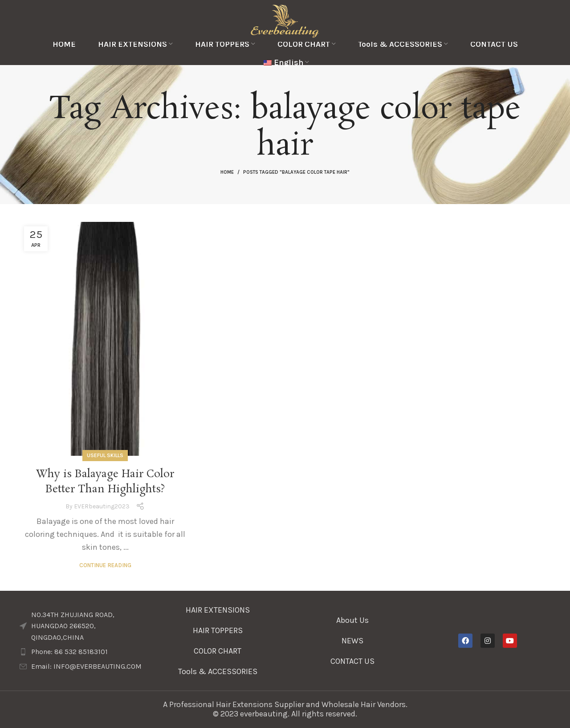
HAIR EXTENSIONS (218, 610)
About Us (352, 620)
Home (227, 172)
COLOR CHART (218, 651)
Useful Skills (105, 455)
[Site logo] (285, 20)
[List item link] (83, 652)
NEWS (352, 641)
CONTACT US (352, 661)
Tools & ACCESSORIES (218, 671)
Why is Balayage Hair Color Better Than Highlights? (105, 482)
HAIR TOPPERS (218, 630)
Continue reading (105, 565)
